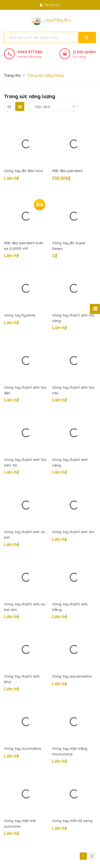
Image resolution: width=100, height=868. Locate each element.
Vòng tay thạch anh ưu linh (25, 535)
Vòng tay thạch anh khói (22, 679)
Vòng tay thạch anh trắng (70, 607)
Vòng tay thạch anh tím (73, 532)
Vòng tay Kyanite (20, 315)
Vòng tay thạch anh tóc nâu (73, 390)
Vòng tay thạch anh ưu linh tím (25, 607)
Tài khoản (50, 5)
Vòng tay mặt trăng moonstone (70, 751)
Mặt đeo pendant (67, 171)
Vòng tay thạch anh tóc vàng (73, 318)
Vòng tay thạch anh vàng (70, 462)
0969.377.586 (30, 52)
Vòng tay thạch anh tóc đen (25, 390)
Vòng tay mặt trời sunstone (20, 823)
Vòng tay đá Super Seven (69, 246)
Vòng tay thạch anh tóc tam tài (25, 462)
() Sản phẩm (84, 54)
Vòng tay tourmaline (23, 748)
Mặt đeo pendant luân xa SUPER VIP (24, 246)
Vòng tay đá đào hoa (23, 171)
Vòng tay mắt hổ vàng (72, 821)
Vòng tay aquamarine (72, 676)
